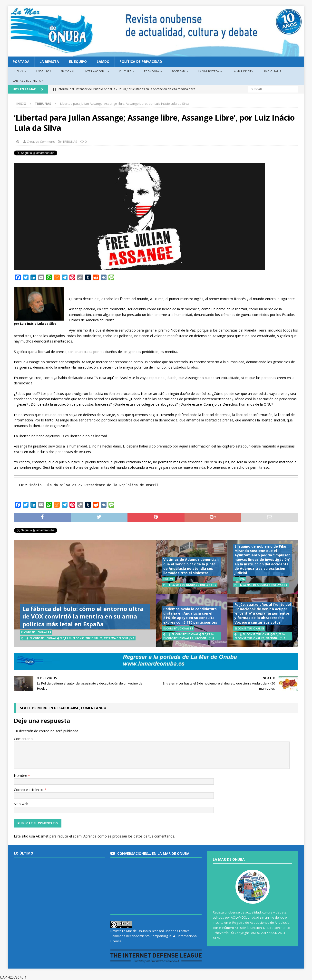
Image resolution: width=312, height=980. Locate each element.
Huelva (18, 71)
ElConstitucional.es (88, 638)
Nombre (21, 775)
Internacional (95, 71)
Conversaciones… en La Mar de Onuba (153, 853)
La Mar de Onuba (184, 585)
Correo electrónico (29, 790)
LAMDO (103, 62)
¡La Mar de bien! (243, 71)
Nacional (68, 71)
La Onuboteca (208, 71)
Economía (151, 71)
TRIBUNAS (70, 142)
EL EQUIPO (78, 62)
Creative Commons (41, 142)
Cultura (125, 71)
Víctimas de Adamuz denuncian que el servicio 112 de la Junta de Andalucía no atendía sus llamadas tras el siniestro (191, 566)
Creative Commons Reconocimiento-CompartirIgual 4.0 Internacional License (154, 936)
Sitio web (21, 804)
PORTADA (21, 62)
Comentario (23, 739)
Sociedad (178, 71)
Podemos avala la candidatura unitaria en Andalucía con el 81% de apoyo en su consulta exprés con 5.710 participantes (190, 616)
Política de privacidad (141, 62)
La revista (49, 62)
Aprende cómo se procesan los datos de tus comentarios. (129, 836)
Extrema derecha (116, 638)
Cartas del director (28, 81)
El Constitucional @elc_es (49, 638)
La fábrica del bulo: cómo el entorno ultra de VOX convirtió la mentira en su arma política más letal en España (83, 616)
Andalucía (44, 71)
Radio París (273, 71)
